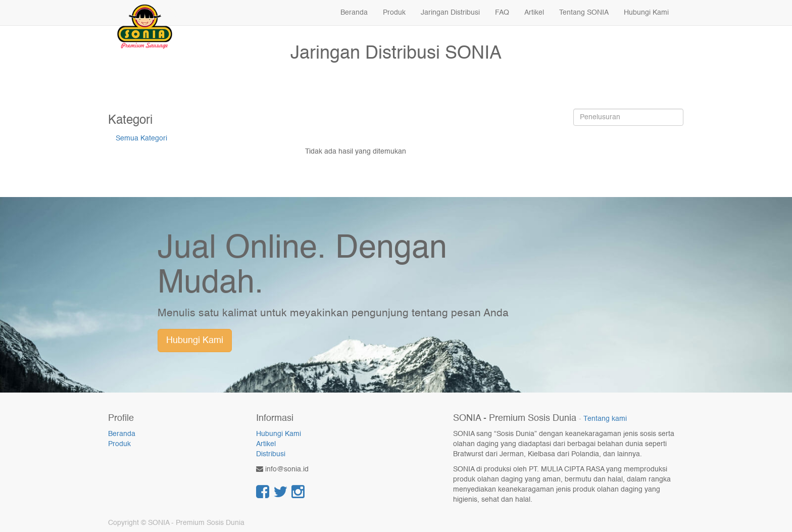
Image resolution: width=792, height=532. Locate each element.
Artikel (266, 444)
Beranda (122, 434)
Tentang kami (605, 419)
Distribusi (271, 454)
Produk (119, 444)
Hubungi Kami (195, 341)
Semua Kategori (141, 138)
